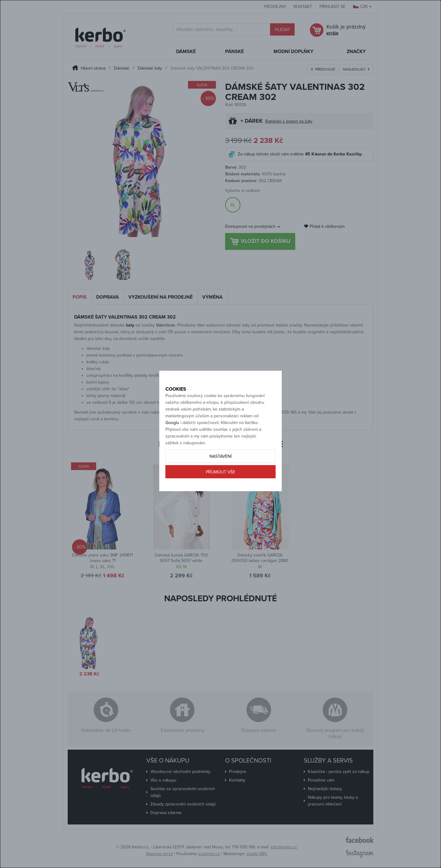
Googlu (172, 444)
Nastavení (221, 478)
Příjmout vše (221, 493)
